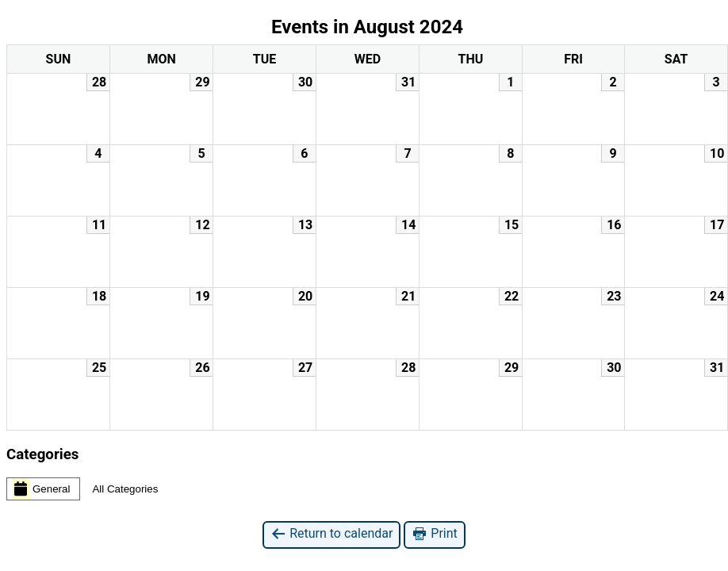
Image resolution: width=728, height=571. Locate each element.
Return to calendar (331, 534)
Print (434, 534)
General (41, 489)
